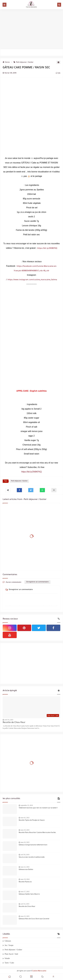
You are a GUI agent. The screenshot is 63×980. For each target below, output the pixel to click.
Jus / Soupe (9, 945)
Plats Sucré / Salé (11, 954)
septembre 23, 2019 (27, 805)
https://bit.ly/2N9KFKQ (47, 248)
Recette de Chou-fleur (14, 723)
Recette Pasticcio (25, 882)
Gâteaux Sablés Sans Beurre (29, 894)
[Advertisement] (32, 29)
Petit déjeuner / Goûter (24, 62)
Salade (7, 958)
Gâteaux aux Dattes (26, 870)
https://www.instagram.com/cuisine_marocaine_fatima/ (32, 280)
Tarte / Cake (9, 963)
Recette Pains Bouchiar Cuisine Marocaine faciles (37, 833)
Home (6, 62)
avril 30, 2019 (25, 855)
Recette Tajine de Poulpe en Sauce (32, 820)
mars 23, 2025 (25, 916)
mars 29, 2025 (25, 830)
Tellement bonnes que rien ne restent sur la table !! (38, 808)
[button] (19, 490)
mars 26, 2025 (25, 842)
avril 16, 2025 (9, 720)
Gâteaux (8, 941)
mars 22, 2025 (25, 867)
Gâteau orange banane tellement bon (33, 845)
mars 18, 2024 (25, 879)
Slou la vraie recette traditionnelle (32, 857)
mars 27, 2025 (25, 892)
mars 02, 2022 (25, 818)
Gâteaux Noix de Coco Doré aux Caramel (34, 919)
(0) (58, 73)
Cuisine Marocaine (39, 971)
